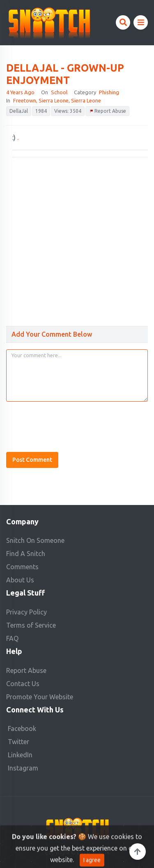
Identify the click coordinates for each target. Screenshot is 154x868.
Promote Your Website (40, 697)
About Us (20, 580)
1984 (41, 111)
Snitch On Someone (35, 540)
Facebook (22, 728)
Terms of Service (31, 625)
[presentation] (69, 424)
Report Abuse (107, 111)
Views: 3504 (68, 111)
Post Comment (32, 460)
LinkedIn (20, 755)
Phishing (109, 92)
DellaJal (19, 111)
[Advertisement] (77, 239)
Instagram (23, 768)
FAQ (12, 638)
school (59, 92)
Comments (22, 567)
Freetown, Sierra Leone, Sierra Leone (57, 100)
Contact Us (23, 684)
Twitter (18, 742)
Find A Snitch (26, 554)
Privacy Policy (26, 612)
